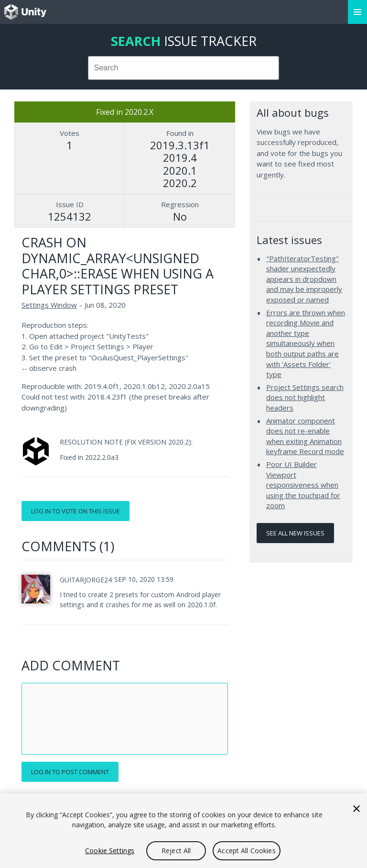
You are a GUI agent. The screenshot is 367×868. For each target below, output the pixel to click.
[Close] (356, 809)
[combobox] (184, 68)
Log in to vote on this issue (76, 511)
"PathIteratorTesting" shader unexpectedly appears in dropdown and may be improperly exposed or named (304, 279)
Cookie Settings (110, 851)
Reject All (176, 851)
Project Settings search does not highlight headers (305, 397)
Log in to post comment (70, 772)
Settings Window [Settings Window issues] (49, 305)
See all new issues (295, 533)
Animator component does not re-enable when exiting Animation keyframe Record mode (305, 436)
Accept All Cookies (247, 851)
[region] (183, 831)
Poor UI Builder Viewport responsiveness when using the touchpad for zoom (303, 485)
